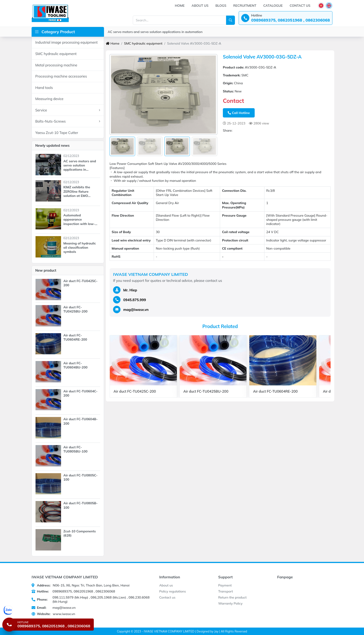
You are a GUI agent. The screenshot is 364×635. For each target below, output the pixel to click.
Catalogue (273, 6)
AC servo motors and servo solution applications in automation (155, 32)
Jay (216, 631)
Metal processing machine (56, 65)
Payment (225, 585)
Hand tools (44, 88)
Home (180, 6)
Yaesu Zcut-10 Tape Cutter (57, 133)
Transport (226, 591)
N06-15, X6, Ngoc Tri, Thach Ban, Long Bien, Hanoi (81, 585)
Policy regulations (173, 591)
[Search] (231, 20)
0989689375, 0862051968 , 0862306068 (73, 591)
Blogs (221, 6)
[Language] (321, 6)
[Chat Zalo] (49, 610)
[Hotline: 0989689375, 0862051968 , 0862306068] (286, 18)
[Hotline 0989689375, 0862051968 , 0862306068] (48, 625)
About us (200, 6)
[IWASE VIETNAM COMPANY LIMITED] (50, 13)
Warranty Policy (230, 603)
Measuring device (49, 99)
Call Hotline (239, 113)
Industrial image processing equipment (66, 42)
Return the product (232, 597)
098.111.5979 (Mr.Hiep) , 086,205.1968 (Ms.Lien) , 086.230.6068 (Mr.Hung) (91, 599)
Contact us (300, 6)
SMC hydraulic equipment (56, 54)
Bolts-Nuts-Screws (68, 121)
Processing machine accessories (61, 76)
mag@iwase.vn (136, 310)
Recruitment (245, 6)
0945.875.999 (135, 300)
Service (68, 110)
